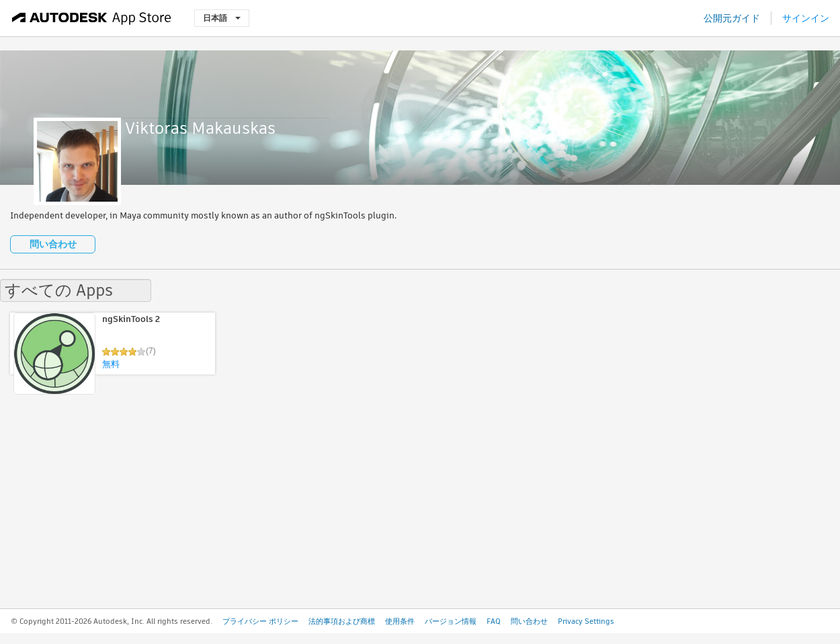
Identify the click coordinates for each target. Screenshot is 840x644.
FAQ (494, 621)
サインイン (806, 18)
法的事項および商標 (342, 621)
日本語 (222, 18)
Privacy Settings (586, 621)
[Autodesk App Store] (92, 18)
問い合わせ (53, 244)
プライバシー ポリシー (260, 621)
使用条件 (400, 621)
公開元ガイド (732, 18)
